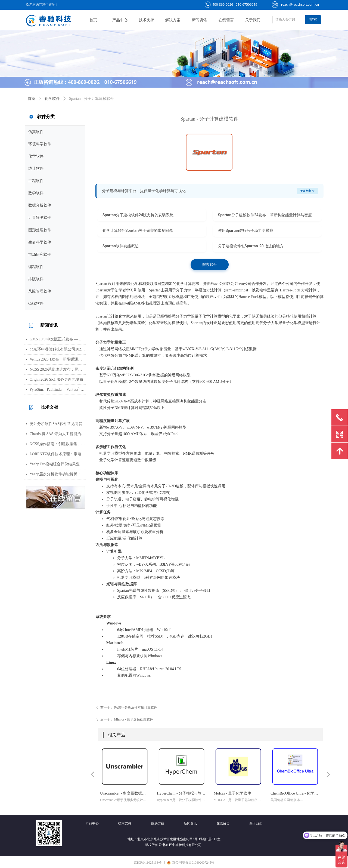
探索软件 (210, 264)
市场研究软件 (40, 255)
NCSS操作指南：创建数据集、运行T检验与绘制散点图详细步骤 (58, 444)
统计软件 (36, 169)
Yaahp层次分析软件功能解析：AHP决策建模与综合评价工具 (58, 474)
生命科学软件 (40, 242)
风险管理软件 (40, 291)
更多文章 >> (307, 191)
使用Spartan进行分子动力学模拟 (246, 230)
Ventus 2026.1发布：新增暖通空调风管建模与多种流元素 (58, 359)
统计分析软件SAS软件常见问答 (56, 424)
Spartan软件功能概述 (121, 246)
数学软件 (36, 193)
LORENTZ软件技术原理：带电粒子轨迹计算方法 (58, 454)
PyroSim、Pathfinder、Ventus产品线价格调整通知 (58, 390)
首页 (32, 99)
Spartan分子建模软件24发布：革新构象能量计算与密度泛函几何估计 (270, 215)
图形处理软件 (40, 230)
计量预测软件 (40, 218)
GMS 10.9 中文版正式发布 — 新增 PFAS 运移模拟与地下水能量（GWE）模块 (58, 339)
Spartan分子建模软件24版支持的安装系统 (138, 215)
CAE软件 (36, 304)
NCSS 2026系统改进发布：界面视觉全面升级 (58, 369)
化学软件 (36, 156)
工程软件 (36, 181)
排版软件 (36, 279)
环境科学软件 (40, 144)
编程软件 (36, 267)
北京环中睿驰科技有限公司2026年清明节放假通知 (58, 349)
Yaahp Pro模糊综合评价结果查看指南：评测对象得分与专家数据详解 (58, 464)
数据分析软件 (40, 205)
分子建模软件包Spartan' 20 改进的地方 (251, 246)
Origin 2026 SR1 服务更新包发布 (56, 379)
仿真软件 (36, 132)
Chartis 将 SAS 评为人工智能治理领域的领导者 (58, 434)
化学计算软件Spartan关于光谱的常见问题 (138, 230)
